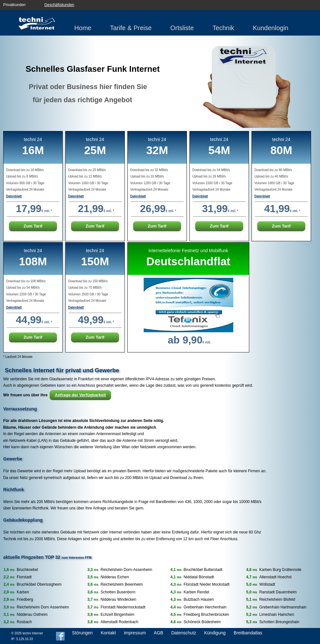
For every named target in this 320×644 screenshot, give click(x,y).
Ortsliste (182, 28)
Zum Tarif (33, 226)
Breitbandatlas (248, 633)
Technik (223, 28)
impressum (135, 633)
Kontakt (108, 633)
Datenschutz (184, 633)
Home (83, 28)
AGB (159, 633)
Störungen (82, 633)
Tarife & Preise (131, 28)
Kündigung (215, 633)
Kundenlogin (271, 28)
